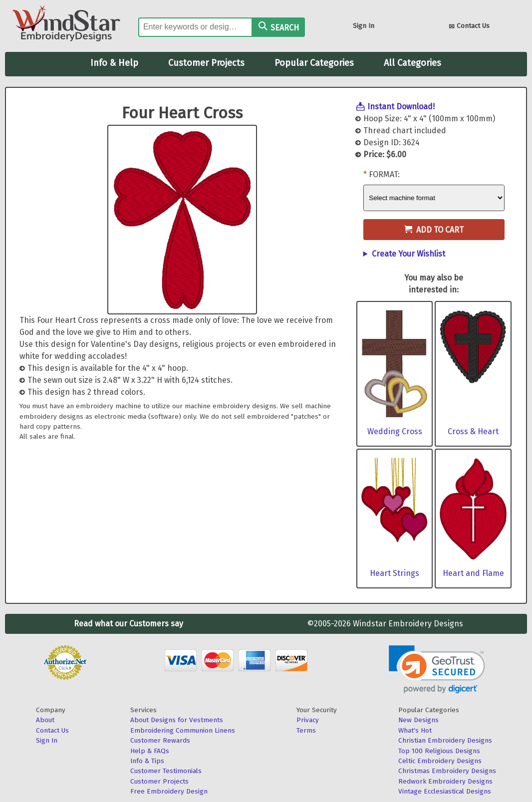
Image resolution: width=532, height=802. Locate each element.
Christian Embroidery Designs (445, 740)
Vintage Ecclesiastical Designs (445, 791)
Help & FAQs (150, 751)
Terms (306, 730)
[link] (437, 669)
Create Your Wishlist (408, 254)
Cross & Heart (473, 431)
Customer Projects (206, 63)
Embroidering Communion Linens (183, 730)
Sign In (364, 26)
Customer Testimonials (166, 771)
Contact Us (469, 27)
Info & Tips (147, 761)
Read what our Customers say (129, 624)
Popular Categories (314, 63)
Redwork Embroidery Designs (445, 781)
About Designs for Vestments (177, 720)
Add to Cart (434, 230)
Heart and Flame (473, 573)
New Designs (418, 720)
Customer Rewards (160, 740)
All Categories (412, 63)
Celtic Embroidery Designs (440, 761)
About (45, 720)
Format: (384, 174)
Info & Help (114, 63)
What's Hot (415, 730)
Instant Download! (401, 107)
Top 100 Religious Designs (439, 751)
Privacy (308, 720)
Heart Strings (395, 573)
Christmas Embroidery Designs (447, 771)
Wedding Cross (395, 431)
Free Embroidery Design (169, 791)
